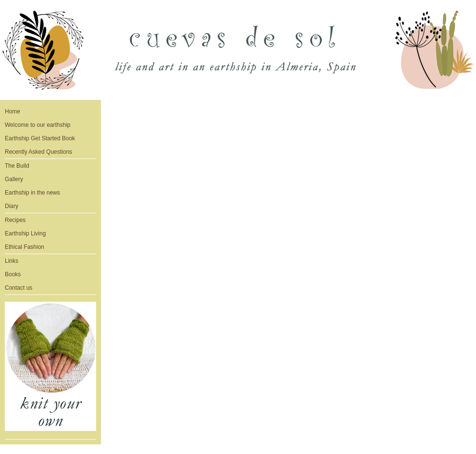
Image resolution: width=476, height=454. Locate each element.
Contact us (19, 288)
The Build (17, 166)
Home (13, 111)
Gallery (14, 179)
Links (12, 261)
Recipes (15, 220)
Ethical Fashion (25, 247)
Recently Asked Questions (38, 152)
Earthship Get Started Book (40, 138)
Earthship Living (25, 233)
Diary (12, 206)
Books (13, 274)
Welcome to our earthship (38, 125)
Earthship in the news (32, 193)
